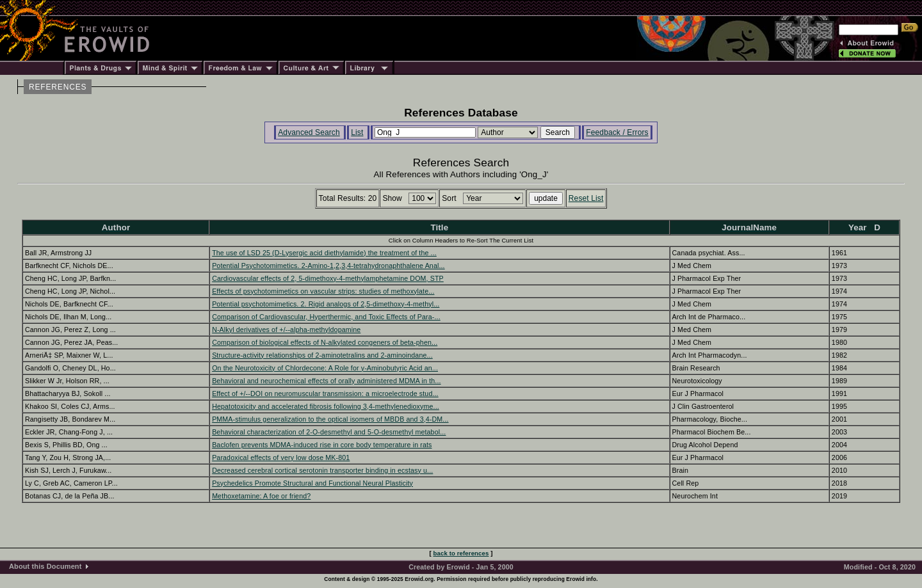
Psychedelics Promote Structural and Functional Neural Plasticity (312, 483)
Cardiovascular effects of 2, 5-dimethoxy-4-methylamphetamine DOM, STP (328, 278)
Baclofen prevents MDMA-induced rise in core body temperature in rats (322, 445)
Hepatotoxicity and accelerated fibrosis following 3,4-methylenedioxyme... (326, 406)
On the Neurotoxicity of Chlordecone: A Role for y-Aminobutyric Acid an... (325, 368)
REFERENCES (58, 87)
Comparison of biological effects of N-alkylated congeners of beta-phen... (325, 342)
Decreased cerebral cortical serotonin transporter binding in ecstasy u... (322, 470)
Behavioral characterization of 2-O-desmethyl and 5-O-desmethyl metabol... (329, 432)
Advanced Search (309, 132)
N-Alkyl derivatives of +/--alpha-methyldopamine (286, 330)
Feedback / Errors (617, 132)
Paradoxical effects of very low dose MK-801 (281, 457)
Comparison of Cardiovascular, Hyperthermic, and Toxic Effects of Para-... (326, 317)
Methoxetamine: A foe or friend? (261, 496)
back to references (461, 553)
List (357, 132)
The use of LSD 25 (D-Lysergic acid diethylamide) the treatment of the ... (324, 253)
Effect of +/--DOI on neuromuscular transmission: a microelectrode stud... (325, 393)
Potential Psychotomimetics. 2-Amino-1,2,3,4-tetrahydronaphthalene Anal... (328, 266)
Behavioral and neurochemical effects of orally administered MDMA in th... (326, 381)
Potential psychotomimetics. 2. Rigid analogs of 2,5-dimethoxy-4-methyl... (326, 304)
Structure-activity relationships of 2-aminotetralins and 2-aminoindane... (322, 355)
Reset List (586, 198)
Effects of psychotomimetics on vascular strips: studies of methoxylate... (323, 291)
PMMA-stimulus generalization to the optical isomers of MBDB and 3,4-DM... (330, 419)
